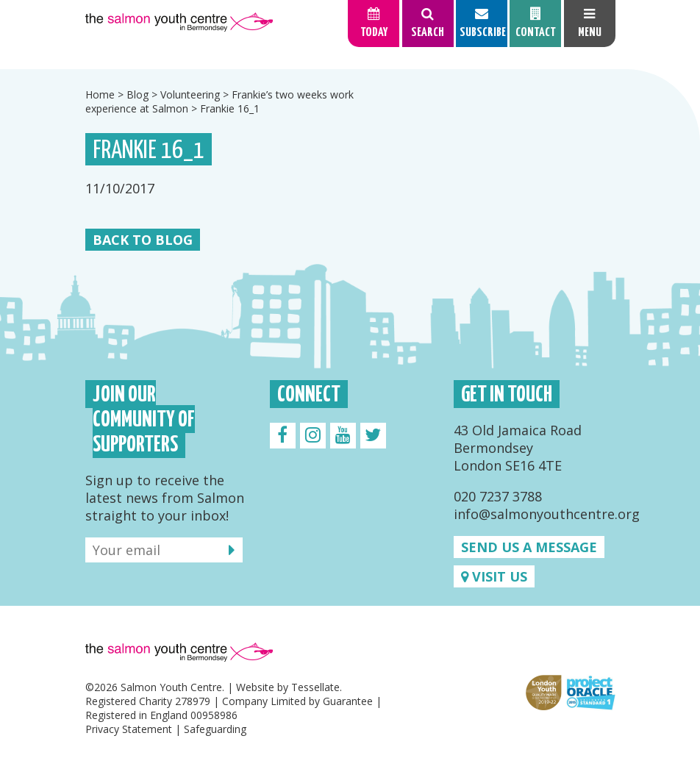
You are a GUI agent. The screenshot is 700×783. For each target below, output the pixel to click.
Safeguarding (215, 729)
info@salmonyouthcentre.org (547, 514)
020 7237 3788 (498, 496)
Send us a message (529, 547)
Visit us (494, 576)
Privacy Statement (129, 729)
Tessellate (315, 687)
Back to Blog (143, 240)
